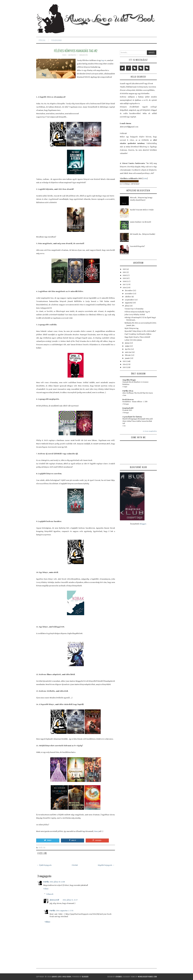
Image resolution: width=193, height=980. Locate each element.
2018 (125, 281)
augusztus (129, 303)
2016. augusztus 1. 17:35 (65, 911)
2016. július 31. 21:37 (70, 900)
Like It (73, 840)
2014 (125, 364)
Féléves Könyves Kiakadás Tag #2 (76, 51)
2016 (125, 288)
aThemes (119, 977)
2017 (125, 284)
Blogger (143, 524)
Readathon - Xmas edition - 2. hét (135, 402)
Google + (97, 840)
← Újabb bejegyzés (44, 865)
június (127, 343)
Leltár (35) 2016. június (133, 340)
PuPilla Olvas (128, 391)
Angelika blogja (129, 380)
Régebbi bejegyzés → (106, 865)
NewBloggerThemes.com (147, 977)
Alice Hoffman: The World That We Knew (138, 393)
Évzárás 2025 (127, 410)
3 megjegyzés (83, 55)
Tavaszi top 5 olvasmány (134, 309)
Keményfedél (128, 408)
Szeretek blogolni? (137, 246)
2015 (125, 361)
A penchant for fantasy (132, 417)
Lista (145, 178)
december (129, 291)
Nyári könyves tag (132, 328)
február (128, 355)
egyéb (41, 848)
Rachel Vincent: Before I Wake (142, 210)
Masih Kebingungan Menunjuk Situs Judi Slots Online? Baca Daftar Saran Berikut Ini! (138, 421)
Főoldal (42, 40)
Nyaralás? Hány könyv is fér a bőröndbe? (140, 331)
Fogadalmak (56, 40)
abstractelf (54, 900)
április (128, 349)
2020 (125, 275)
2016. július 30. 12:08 (57, 882)
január (128, 358)
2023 (125, 269)
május (127, 346)
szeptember (130, 300)
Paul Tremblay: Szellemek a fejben (138, 334)
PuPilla (46, 882)
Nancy (97, 831)
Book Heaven (128, 399)
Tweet (48, 840)
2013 (125, 367)
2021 (125, 272)
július (127, 306)
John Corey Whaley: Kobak (135, 315)
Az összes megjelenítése (150, 431)
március (128, 352)
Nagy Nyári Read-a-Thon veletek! (137, 337)
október (128, 297)
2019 (125, 278)
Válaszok (50, 894)
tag (103, 60)
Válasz (46, 889)
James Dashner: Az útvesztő (141, 222)
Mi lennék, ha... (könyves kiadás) (143, 234)
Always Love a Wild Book (61, 977)
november (129, 294)
